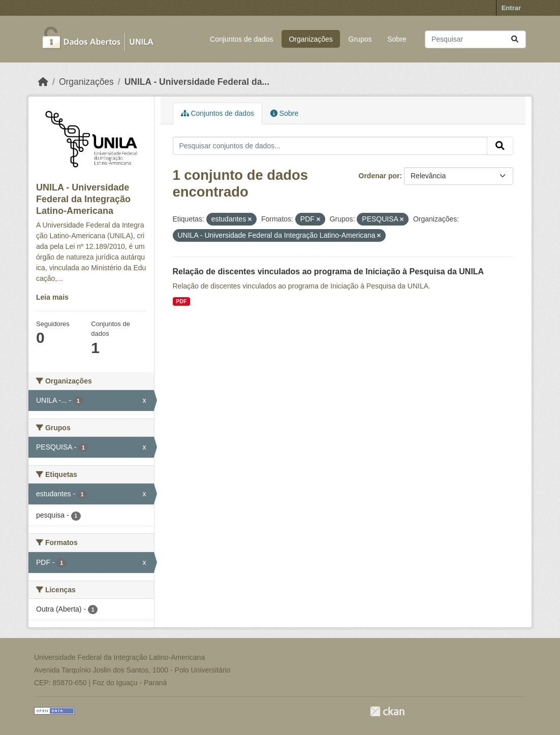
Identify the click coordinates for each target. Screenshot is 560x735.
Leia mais (52, 297)
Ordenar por (379, 176)
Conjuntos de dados (242, 39)
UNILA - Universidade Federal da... (197, 82)
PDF (181, 301)
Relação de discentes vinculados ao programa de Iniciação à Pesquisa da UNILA (329, 271)
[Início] (43, 82)
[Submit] (515, 39)
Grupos (360, 39)
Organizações (310, 39)
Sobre (397, 39)
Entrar (511, 8)
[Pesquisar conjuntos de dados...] (475, 39)
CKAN (387, 711)
